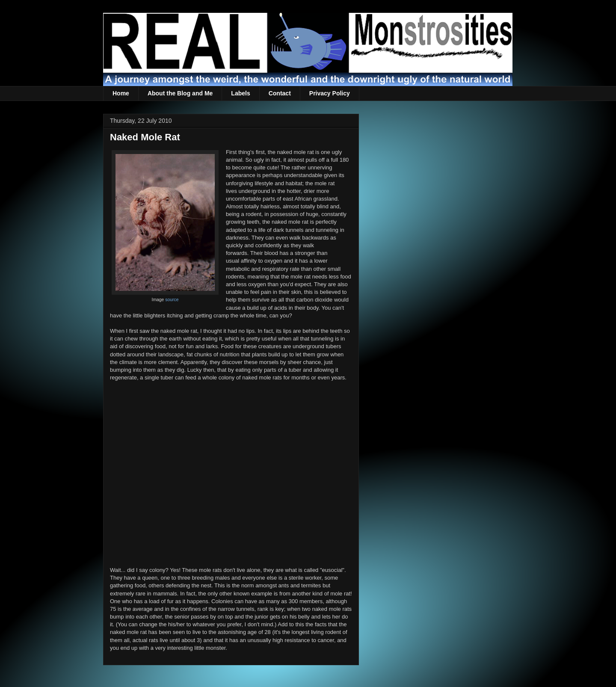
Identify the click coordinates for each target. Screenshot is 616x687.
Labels (240, 93)
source (172, 300)
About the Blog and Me (180, 93)
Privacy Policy (330, 93)
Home (121, 93)
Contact (280, 93)
